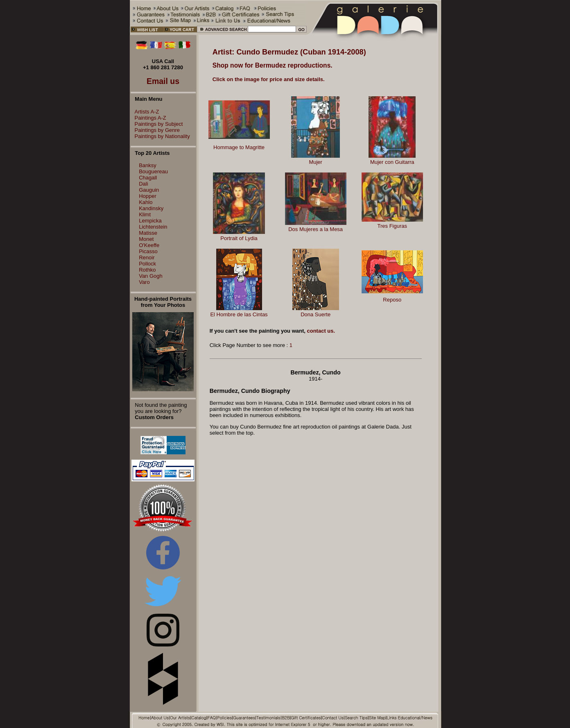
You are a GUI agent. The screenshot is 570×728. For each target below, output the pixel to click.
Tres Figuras (392, 226)
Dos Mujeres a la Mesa (316, 229)
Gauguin (149, 190)
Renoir (147, 257)
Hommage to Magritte (239, 147)
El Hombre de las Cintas (239, 314)
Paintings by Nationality (160, 136)
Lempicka (150, 221)
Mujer (316, 162)
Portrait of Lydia (239, 238)
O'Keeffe (149, 245)
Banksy (148, 165)
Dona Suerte (316, 314)
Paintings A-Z (148, 118)
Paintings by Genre (155, 130)
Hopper (148, 196)
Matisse (148, 233)
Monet (146, 239)
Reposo (392, 300)
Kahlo (146, 202)
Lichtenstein (153, 227)
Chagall (148, 178)
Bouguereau (153, 171)
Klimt (145, 214)
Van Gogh (151, 276)
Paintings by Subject (157, 124)
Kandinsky (151, 208)
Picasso (148, 251)
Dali (143, 184)
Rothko (147, 270)
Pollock (147, 264)
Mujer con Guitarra (392, 162)
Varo (144, 282)
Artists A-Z (145, 112)
